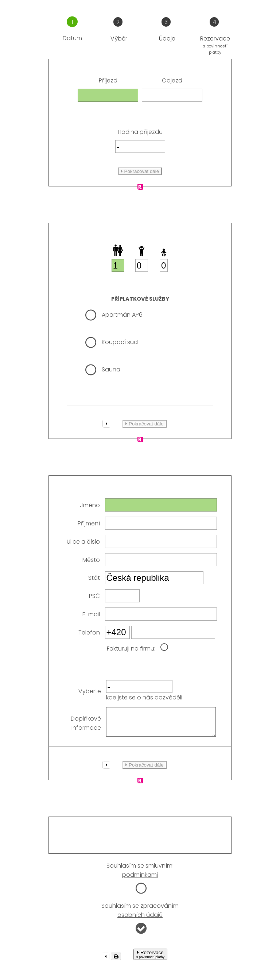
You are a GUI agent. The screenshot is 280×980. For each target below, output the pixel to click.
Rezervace (150, 960)
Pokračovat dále (140, 171)
